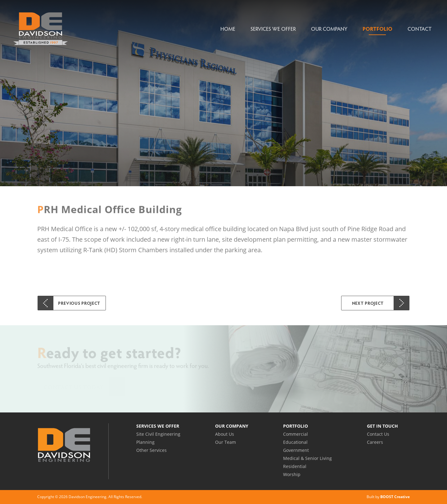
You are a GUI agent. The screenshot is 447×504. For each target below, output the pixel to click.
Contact (420, 29)
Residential (295, 466)
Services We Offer (273, 29)
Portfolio (377, 29)
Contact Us (378, 434)
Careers (375, 442)
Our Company (329, 29)
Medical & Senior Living (307, 458)
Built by (388, 497)
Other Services (151, 450)
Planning (145, 442)
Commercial (296, 434)
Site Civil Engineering (158, 434)
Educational (295, 442)
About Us (225, 434)
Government (296, 450)
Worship (292, 474)
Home (228, 29)
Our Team (226, 442)
